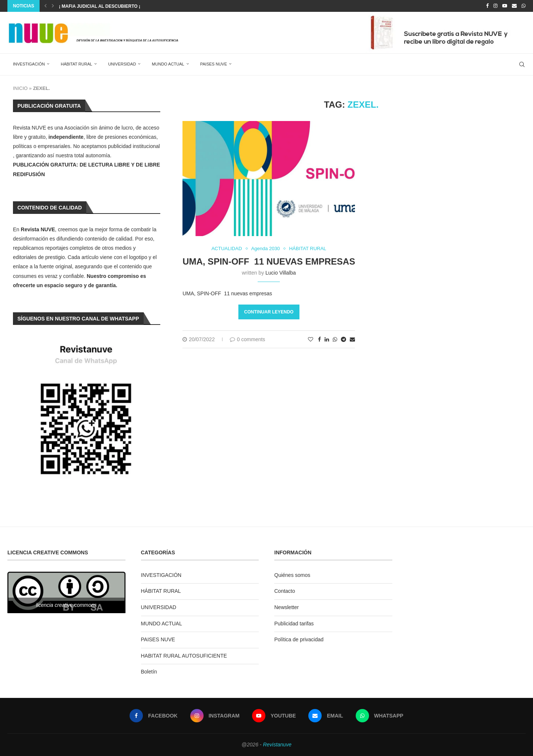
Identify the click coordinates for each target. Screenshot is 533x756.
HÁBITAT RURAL (76, 64)
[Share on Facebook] (319, 339)
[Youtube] (505, 6)
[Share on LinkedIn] (327, 339)
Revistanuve (277, 745)
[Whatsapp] (524, 6)
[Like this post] (311, 339)
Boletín (149, 672)
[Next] (53, 6)
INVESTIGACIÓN (29, 64)
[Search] (522, 64)
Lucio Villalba (281, 273)
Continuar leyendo (269, 312)
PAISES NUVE (214, 64)
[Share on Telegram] (343, 339)
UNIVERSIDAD (122, 64)
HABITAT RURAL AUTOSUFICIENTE (184, 656)
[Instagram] (495, 6)
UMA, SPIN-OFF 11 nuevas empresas (269, 261)
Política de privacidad (299, 639)
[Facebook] (487, 6)
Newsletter (286, 607)
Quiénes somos (292, 575)
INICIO (20, 88)
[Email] (514, 6)
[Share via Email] (352, 339)
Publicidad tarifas (294, 624)
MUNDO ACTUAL (168, 64)
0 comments (247, 339)
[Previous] (46, 6)
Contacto (285, 591)
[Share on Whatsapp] (335, 339)
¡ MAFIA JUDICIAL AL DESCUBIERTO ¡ (100, 6)
